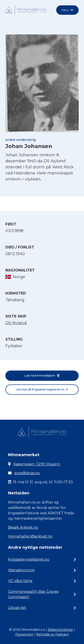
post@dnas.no (27, 473)
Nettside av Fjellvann (53, 634)
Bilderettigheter (60, 630)
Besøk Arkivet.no (23, 527)
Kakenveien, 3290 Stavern (37, 464)
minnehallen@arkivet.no (30, 536)
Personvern (24, 634)
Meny (67, 10)
